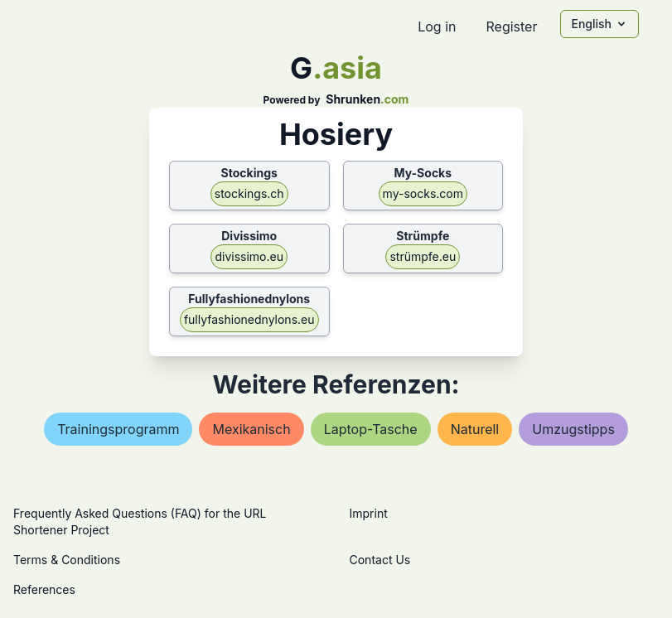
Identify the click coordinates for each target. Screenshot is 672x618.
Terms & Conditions (67, 560)
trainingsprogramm (118, 429)
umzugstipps (573, 429)
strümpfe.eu (423, 256)
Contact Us (380, 560)
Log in (437, 27)
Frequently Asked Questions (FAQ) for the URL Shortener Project (140, 521)
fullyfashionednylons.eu (249, 319)
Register (511, 27)
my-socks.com (423, 193)
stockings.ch (249, 193)
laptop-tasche (371, 429)
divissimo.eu (249, 256)
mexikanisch (251, 429)
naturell (475, 429)
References (44, 589)
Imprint (369, 513)
